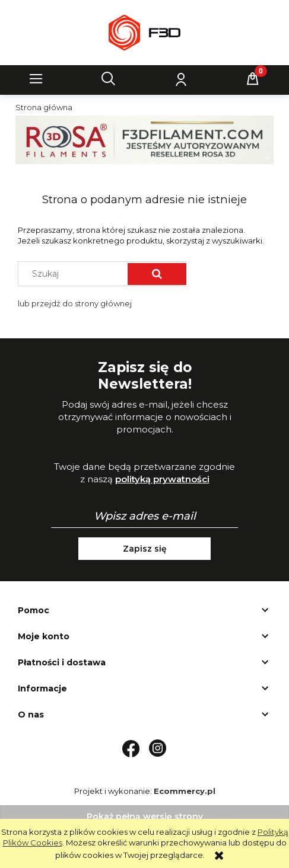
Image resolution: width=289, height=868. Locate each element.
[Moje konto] (180, 79)
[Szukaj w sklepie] (76, 274)
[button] (36, 79)
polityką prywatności (162, 479)
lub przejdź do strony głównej (75, 303)
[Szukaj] (109, 79)
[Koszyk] (253, 79)
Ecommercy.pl (185, 791)
